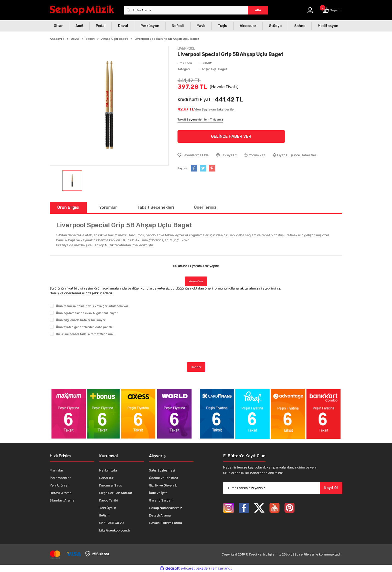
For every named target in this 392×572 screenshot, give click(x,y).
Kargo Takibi (108, 500)
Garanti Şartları (161, 500)
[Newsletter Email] (283, 488)
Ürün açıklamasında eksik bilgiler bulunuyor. (87, 313)
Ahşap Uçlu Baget (214, 69)
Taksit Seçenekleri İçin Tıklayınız (200, 119)
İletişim (105, 515)
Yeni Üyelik (108, 508)
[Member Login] (310, 10)
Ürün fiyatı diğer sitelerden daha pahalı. (84, 327)
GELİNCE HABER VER (231, 136)
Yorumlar (108, 207)
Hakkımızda (108, 470)
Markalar (56, 470)
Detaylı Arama (61, 493)
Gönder (196, 367)
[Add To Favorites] (193, 155)
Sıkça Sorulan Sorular (116, 493)
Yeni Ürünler (59, 485)
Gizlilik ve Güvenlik (163, 485)
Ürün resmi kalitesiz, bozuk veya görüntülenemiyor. (92, 306)
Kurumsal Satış (111, 485)
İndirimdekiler (60, 478)
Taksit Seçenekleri (155, 207)
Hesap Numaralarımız (165, 508)
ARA (258, 10)
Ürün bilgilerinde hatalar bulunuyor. (81, 320)
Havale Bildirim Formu (165, 523)
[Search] (196, 10)
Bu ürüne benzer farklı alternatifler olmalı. (85, 334)
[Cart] (332, 10)
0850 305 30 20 (111, 523)
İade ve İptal (159, 493)
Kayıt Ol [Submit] (331, 488)
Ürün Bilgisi (68, 207)
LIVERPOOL (186, 49)
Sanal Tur (106, 478)
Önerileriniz (205, 207)
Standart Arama (62, 500)
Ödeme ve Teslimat (163, 478)
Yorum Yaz (196, 281)
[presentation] (88, 349)
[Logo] (82, 10)
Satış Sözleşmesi (162, 470)
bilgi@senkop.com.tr (115, 530)
